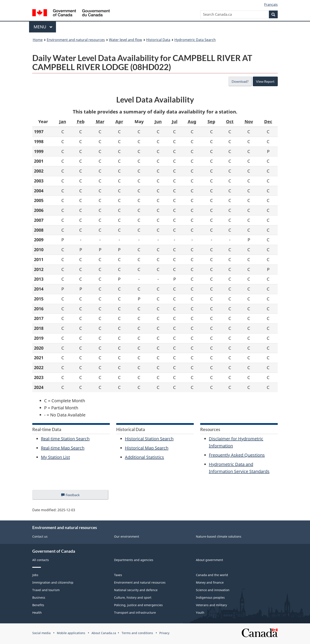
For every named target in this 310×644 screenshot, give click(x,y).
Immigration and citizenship (53, 582)
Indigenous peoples (210, 597)
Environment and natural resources (76, 40)
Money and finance (210, 582)
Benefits (38, 605)
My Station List (55, 457)
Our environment (127, 536)
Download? (240, 81)
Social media (41, 633)
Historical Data (158, 40)
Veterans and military (211, 605)
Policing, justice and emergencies (138, 605)
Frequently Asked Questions (237, 455)
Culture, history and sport (133, 597)
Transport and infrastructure (135, 613)
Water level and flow (126, 40)
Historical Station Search (149, 439)
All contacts (41, 560)
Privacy (164, 633)
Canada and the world (212, 575)
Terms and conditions (137, 633)
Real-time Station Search (65, 439)
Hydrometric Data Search (195, 40)
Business (39, 597)
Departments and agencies (134, 560)
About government (209, 560)
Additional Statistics (144, 457)
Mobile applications (71, 633)
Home (38, 40)
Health (37, 613)
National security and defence (136, 590)
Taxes (118, 575)
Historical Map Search (147, 448)
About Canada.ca (104, 633)
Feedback (75, 496)
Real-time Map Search (63, 448)
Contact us (40, 536)
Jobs (35, 575)
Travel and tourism (46, 590)
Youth (200, 613)
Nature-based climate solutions (219, 536)
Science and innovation (213, 590)
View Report (265, 81)
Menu (43, 27)
